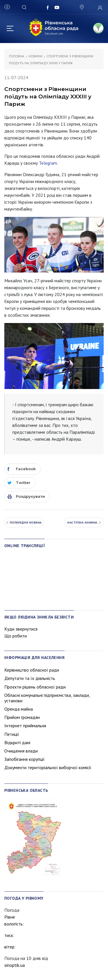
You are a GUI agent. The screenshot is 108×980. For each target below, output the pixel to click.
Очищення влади (21, 751)
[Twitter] (20, 483)
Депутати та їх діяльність (30, 678)
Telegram (48, 163)
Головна (17, 56)
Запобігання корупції (24, 759)
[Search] (25, 7)
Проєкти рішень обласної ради (35, 687)
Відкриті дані (17, 742)
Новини (35, 56)
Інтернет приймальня (25, 726)
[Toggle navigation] (10, 28)
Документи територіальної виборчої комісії (48, 767)
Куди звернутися (21, 629)
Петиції (12, 734)
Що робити (16, 636)
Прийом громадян (22, 717)
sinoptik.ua (15, 965)
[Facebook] (22, 469)
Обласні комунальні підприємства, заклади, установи (47, 698)
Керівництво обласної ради (32, 670)
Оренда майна (19, 709)
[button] (81, 7)
